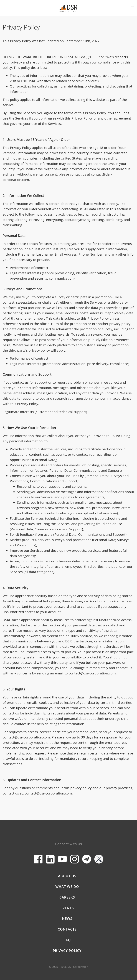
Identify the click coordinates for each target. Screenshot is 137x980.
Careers (67, 897)
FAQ (67, 940)
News (67, 919)
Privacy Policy (67, 951)
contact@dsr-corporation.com (92, 673)
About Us (67, 876)
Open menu (133, 8)
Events (67, 908)
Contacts (67, 929)
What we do (67, 887)
